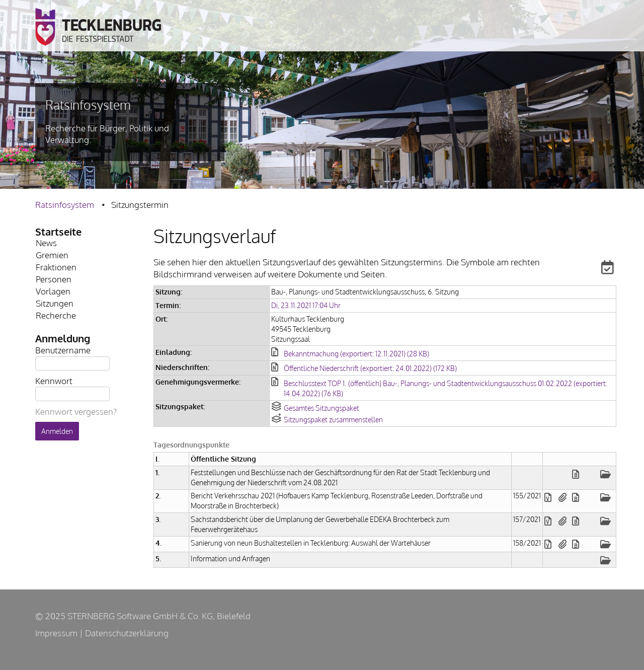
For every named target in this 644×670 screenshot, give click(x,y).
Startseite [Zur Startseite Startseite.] (58, 232)
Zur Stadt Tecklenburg (98, 27)
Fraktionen (56, 267)
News (46, 243)
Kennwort (54, 380)
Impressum (56, 633)
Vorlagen (53, 291)
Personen (54, 279)
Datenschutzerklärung (127, 633)
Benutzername (63, 350)
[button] (602, 269)
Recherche (56, 315)
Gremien (52, 255)
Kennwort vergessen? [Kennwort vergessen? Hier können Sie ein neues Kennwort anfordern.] (76, 412)
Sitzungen (55, 303)
